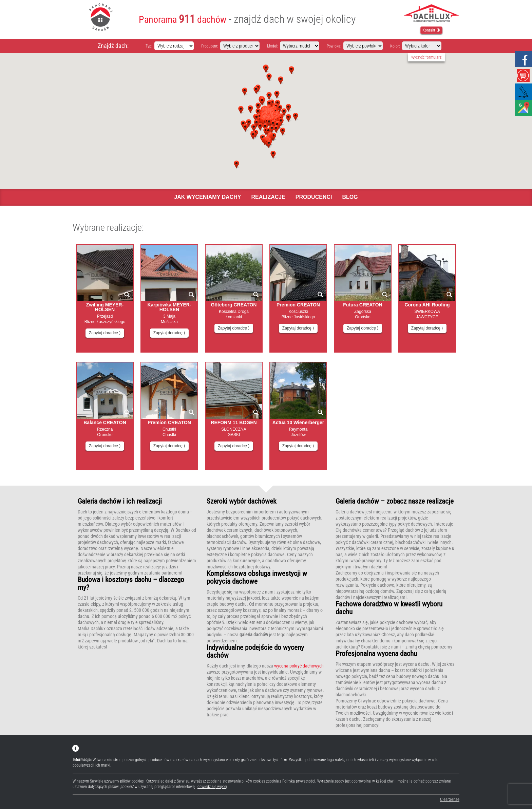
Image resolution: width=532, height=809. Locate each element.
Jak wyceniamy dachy (207, 197)
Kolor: (395, 46)
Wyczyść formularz (426, 57)
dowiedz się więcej (212, 787)
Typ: (149, 46)
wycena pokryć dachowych (299, 666)
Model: (272, 46)
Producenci (314, 197)
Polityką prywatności (299, 781)
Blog (350, 197)
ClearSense (450, 799)
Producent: (210, 46)
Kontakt (431, 30)
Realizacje (268, 197)
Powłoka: (334, 46)
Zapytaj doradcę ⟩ (105, 333)
